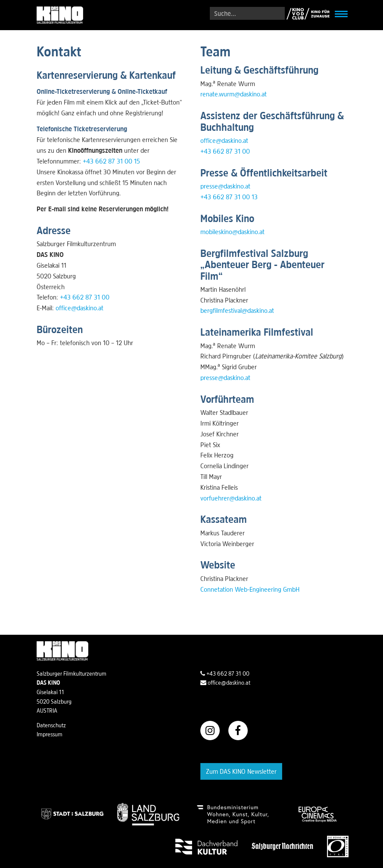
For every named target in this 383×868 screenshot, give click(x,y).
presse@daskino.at (225, 186)
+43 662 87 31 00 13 (229, 197)
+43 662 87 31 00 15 (111, 161)
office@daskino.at (79, 308)
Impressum (50, 734)
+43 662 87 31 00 (85, 297)
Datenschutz (51, 725)
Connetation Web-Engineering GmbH (250, 589)
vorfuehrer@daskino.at (231, 498)
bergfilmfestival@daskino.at (237, 310)
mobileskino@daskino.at (232, 232)
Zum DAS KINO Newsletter (241, 771)
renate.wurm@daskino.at (234, 94)
